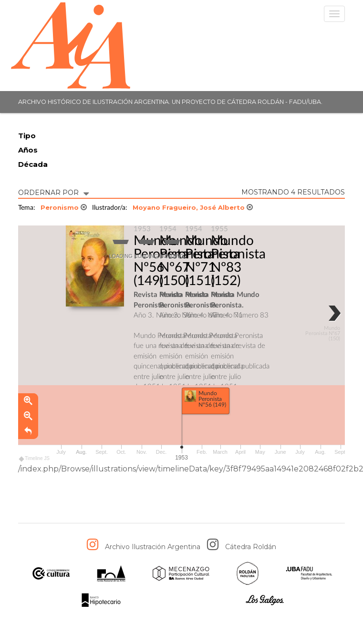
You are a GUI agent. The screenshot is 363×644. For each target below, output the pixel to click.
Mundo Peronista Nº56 (161, 254)
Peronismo (64, 207)
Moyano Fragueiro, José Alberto (193, 207)
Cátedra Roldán (251, 547)
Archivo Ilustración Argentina (153, 547)
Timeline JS (35, 459)
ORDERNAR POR (53, 192)
